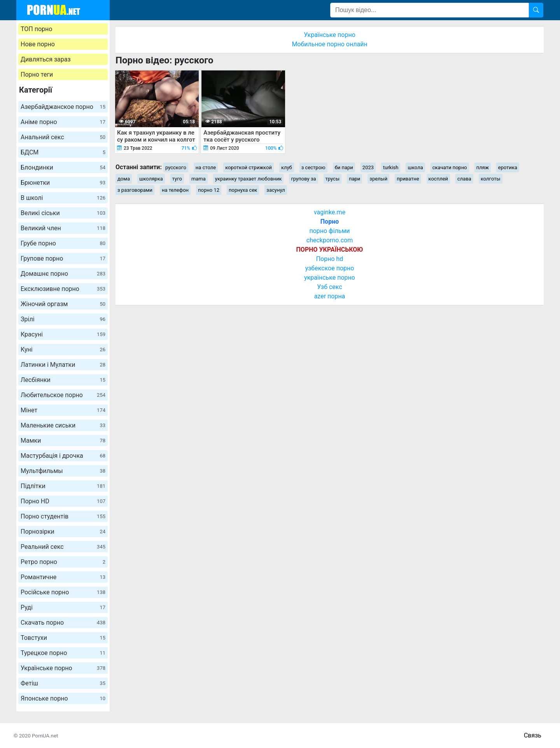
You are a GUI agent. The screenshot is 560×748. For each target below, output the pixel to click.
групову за (303, 179)
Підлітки (63, 486)
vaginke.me (330, 212)
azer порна (330, 296)
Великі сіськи (63, 213)
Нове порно (38, 44)
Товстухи (63, 638)
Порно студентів (63, 516)
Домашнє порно (63, 274)
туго (177, 179)
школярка (151, 179)
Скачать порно (63, 623)
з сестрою (313, 167)
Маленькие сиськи (63, 425)
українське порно (330, 278)
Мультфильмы (63, 471)
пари (354, 179)
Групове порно (63, 258)
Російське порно (63, 592)
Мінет (63, 410)
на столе (206, 167)
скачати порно (450, 167)
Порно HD (63, 501)
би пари (344, 167)
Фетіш (63, 683)
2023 (368, 167)
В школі (63, 198)
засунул (276, 190)
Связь (533, 735)
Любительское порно (63, 395)
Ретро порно (63, 562)
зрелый (378, 179)
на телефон (175, 190)
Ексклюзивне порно (63, 289)
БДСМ (63, 152)
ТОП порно (36, 29)
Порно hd (330, 259)
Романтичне (63, 577)
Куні (63, 349)
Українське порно (63, 668)
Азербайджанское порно (63, 107)
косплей (438, 179)
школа (415, 167)
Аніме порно (63, 122)
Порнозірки (63, 532)
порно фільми (329, 231)
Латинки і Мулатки (63, 365)
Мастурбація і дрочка (63, 456)
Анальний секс (63, 137)
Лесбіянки (63, 380)
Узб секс (329, 287)
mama (199, 179)
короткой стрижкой (248, 167)
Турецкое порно (63, 653)
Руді (63, 607)
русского (176, 167)
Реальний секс (63, 547)
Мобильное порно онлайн (329, 44)
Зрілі (63, 319)
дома (124, 179)
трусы (332, 179)
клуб (287, 167)
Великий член (63, 228)
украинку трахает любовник (248, 179)
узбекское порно (330, 268)
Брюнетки (63, 183)
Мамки (63, 441)
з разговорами (135, 190)
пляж (483, 167)
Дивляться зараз (46, 59)
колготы (491, 179)
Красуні (63, 334)
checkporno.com (330, 240)
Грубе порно (63, 243)
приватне (408, 179)
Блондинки (63, 167)
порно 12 (209, 190)
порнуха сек (243, 190)
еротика (508, 167)
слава (464, 179)
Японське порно (63, 698)
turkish (391, 167)
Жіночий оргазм (63, 304)
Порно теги (37, 74)
